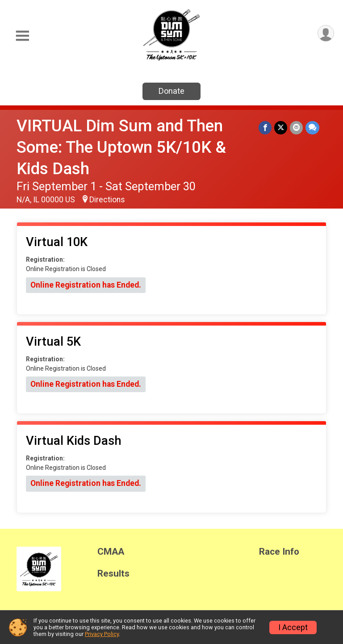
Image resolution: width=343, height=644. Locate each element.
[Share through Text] (312, 128)
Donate (171, 91)
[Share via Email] (296, 128)
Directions (107, 200)
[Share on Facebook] (265, 128)
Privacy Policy (102, 634)
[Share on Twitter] (281, 128)
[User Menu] (326, 33)
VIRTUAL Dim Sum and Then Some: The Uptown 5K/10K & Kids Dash (121, 147)
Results (113, 574)
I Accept (293, 627)
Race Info (279, 552)
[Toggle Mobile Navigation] (22, 36)
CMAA (111, 552)
